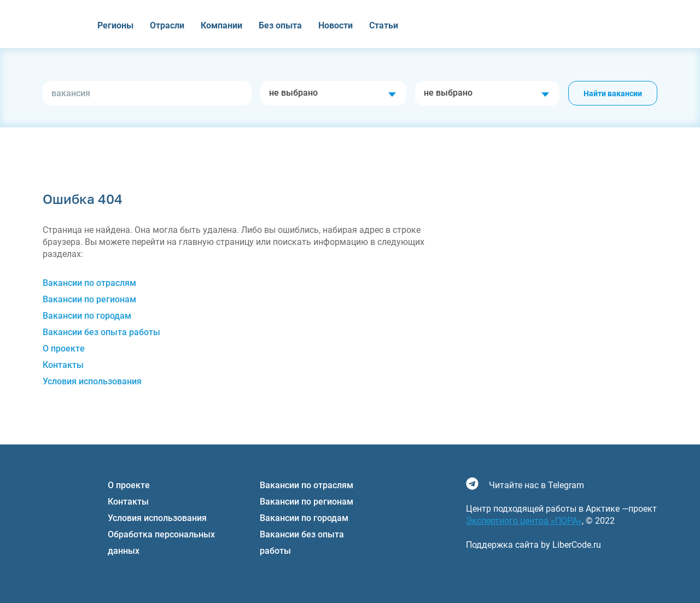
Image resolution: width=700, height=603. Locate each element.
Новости (336, 25)
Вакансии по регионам (89, 299)
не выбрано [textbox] (293, 93)
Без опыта (280, 25)
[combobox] (333, 93)
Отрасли (167, 25)
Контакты (63, 365)
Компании (221, 25)
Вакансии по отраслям (89, 283)
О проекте (64, 349)
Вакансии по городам (87, 316)
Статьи (384, 25)
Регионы (115, 25)
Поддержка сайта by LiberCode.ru (533, 545)
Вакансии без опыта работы (101, 332)
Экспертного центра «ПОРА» (524, 521)
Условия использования (92, 381)
